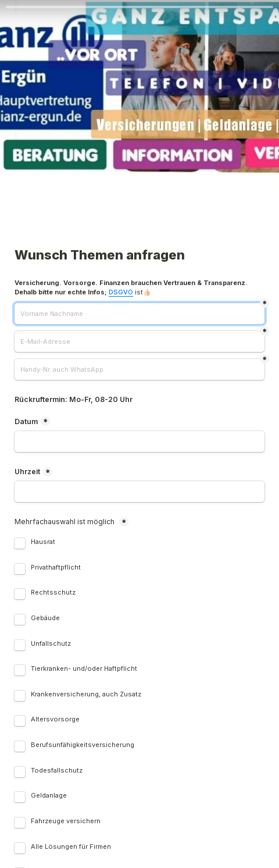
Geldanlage (49, 796)
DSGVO (121, 292)
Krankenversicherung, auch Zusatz (86, 694)
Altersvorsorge (56, 719)
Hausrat (44, 542)
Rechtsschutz (54, 593)
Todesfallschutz (58, 771)
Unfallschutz (52, 644)
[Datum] (139, 442)
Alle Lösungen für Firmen (71, 847)
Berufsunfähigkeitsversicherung (83, 745)
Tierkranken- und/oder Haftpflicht (84, 669)
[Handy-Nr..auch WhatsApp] (139, 369)
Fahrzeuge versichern (66, 821)
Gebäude (45, 618)
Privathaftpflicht (57, 568)
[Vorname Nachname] (139, 314)
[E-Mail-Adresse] (139, 341)
